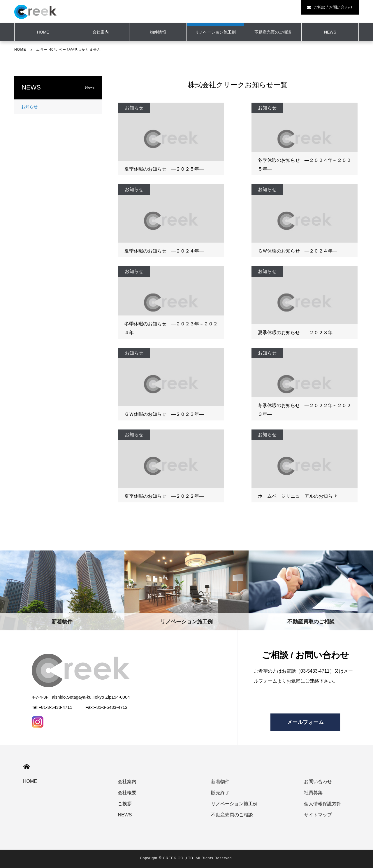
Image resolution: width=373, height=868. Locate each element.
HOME (20, 50)
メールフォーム (305, 722)
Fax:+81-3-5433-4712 (107, 707)
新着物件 (220, 782)
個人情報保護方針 (323, 804)
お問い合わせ (318, 782)
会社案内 (101, 32)
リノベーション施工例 (215, 32)
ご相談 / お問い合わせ (330, 7)
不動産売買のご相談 (273, 32)
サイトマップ (318, 815)
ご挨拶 (125, 804)
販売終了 (220, 793)
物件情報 (158, 32)
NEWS (330, 32)
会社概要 (127, 793)
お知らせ (29, 107)
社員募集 (313, 793)
